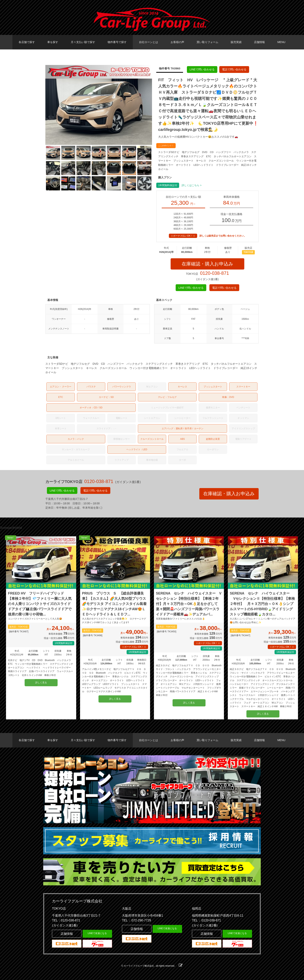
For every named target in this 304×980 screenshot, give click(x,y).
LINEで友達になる (97, 933)
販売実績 (236, 42)
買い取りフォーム (207, 42)
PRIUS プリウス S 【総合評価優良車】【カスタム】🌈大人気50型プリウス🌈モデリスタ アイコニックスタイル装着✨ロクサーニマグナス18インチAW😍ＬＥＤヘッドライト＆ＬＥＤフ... (114, 604)
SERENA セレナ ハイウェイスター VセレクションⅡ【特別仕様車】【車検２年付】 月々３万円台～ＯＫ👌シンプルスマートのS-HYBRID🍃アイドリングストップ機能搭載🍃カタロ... (262, 604)
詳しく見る (41, 683)
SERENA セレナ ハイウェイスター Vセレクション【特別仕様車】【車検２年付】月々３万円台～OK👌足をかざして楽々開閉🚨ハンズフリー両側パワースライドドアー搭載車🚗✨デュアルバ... (189, 604)
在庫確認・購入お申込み (207, 264)
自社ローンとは (149, 42)
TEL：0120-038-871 (66, 920)
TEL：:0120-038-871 (206, 920)
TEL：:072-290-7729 (136, 920)
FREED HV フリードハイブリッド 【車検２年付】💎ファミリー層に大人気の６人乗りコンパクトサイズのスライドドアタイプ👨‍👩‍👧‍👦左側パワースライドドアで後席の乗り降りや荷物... (40, 604)
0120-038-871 (215, 273)
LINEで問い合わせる (202, 69)
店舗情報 (259, 42)
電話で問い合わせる (234, 69)
